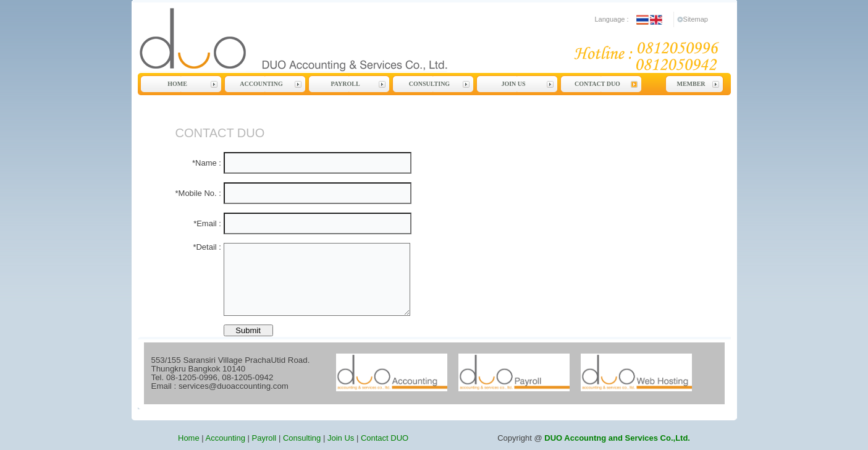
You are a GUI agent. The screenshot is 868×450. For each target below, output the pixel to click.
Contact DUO (597, 84)
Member (691, 84)
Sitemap (696, 19)
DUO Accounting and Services (430, 40)
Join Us (513, 84)
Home (177, 84)
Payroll (345, 84)
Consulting (429, 84)
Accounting (261, 84)
